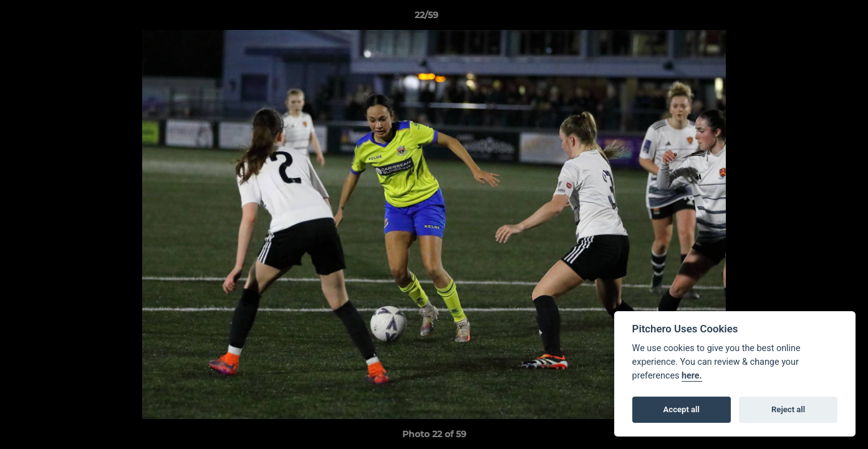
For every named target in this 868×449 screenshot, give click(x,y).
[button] (816, 18)
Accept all (682, 409)
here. (692, 376)
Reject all (788, 409)
